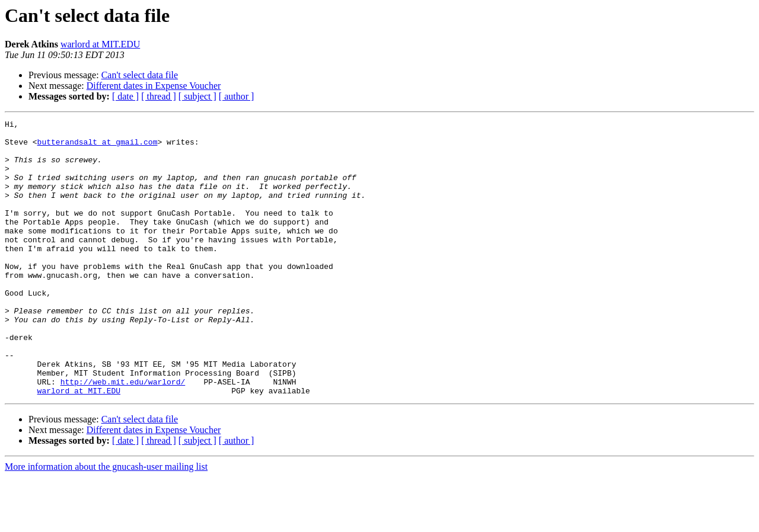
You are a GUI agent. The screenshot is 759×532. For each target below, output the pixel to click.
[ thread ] (159, 96)
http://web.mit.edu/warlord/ (123, 435)
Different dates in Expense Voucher (154, 86)
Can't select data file (140, 75)
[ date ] (125, 96)
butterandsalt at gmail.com (98, 147)
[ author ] (237, 96)
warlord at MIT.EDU (100, 44)
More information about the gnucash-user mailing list (106, 522)
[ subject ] (197, 96)
